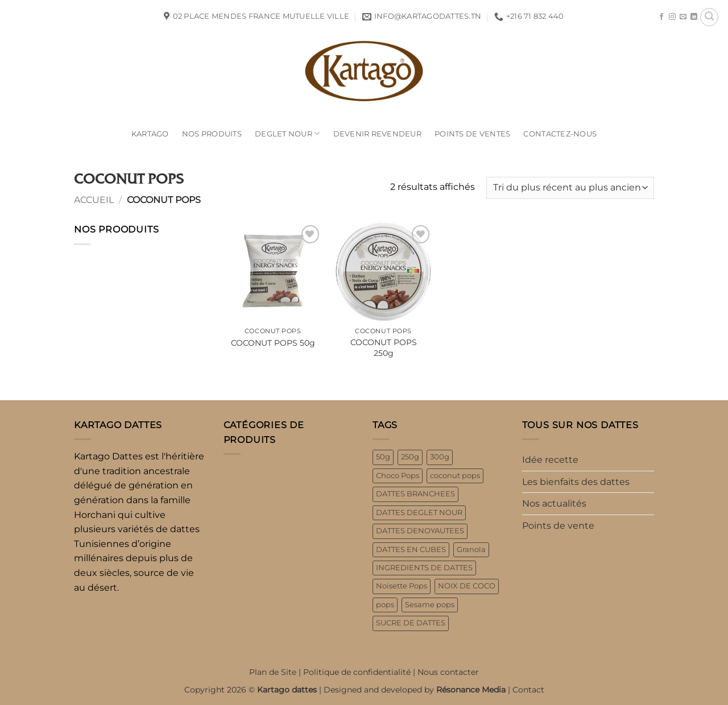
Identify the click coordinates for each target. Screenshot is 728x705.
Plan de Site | (276, 672)
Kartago (150, 134)
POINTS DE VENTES (472, 134)
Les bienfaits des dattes (576, 482)
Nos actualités (554, 503)
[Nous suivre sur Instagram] (672, 17)
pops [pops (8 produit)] (385, 605)
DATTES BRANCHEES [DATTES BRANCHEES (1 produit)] (415, 494)
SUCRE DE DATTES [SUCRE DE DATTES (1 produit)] (411, 623)
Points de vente (558, 526)
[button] (709, 17)
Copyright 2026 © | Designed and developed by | (348, 690)
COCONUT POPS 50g (273, 343)
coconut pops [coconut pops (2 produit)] (455, 476)
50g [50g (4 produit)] (383, 457)
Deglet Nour (287, 133)
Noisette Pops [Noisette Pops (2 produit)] (402, 586)
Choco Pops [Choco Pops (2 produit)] (398, 476)
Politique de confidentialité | (360, 672)
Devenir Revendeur (377, 134)
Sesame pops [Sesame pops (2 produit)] (430, 605)
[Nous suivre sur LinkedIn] (694, 17)
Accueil (94, 200)
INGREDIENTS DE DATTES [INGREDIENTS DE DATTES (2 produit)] (424, 568)
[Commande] (570, 188)
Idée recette (550, 460)
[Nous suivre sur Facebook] (661, 17)
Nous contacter (448, 672)
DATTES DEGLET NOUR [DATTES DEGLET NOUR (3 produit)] (419, 513)
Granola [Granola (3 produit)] (471, 550)
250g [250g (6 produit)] (410, 457)
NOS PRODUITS (212, 134)
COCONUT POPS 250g (384, 348)
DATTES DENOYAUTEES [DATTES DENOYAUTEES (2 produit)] (420, 531)
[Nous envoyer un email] (683, 17)
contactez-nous (560, 134)
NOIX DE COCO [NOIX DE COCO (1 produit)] (467, 586)
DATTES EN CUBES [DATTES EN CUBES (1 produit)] (411, 550)
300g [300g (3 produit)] (440, 457)
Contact (528, 690)
